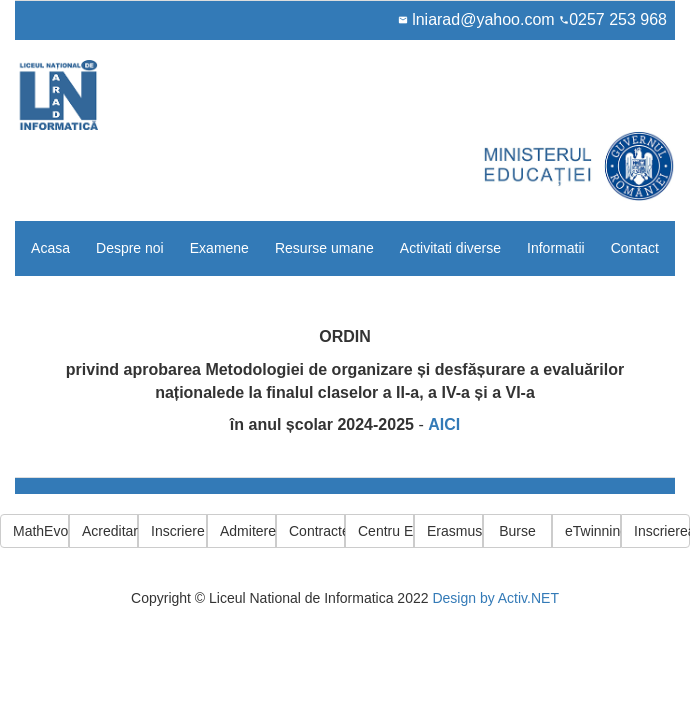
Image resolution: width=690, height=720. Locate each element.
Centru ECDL (386, 531)
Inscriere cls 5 (179, 531)
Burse (517, 531)
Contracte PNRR (317, 531)
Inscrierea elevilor (662, 531)
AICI (444, 424)
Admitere (248, 531)
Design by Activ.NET (495, 598)
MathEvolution (41, 531)
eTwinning (593, 531)
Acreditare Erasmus (110, 531)
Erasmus (454, 531)
